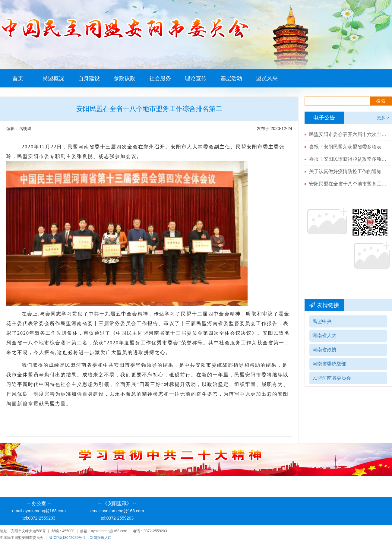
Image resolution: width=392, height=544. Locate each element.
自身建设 (89, 78)
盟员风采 (267, 78)
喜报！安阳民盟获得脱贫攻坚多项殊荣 (348, 159)
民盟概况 (53, 78)
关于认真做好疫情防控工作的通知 (345, 171)
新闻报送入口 (101, 538)
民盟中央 (322, 321)
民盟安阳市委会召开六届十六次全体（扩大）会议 (348, 134)
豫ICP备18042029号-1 (67, 538)
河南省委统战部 (329, 364)
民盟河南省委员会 (332, 378)
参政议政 (125, 78)
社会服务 (160, 78)
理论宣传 (196, 78)
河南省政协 (324, 350)
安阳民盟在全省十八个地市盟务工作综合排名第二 (348, 184)
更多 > (383, 118)
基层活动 (231, 78)
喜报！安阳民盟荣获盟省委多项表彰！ (348, 147)
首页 (18, 78)
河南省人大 (324, 335)
